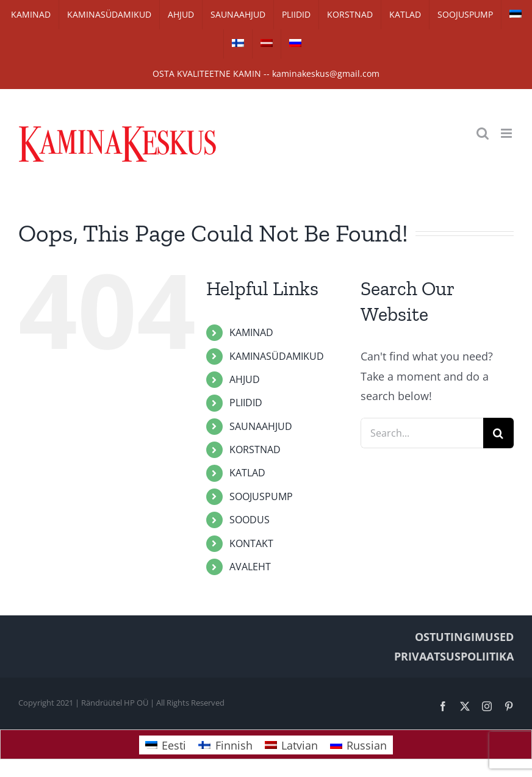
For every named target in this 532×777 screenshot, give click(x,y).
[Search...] (422, 433)
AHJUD (245, 379)
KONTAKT (251, 543)
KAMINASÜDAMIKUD (277, 356)
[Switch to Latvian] (267, 44)
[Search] (498, 433)
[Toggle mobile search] (483, 133)
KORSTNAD (255, 449)
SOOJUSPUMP (261, 496)
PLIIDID (246, 403)
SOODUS (250, 520)
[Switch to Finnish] (238, 44)
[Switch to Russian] (295, 44)
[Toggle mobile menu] (507, 133)
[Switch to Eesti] (166, 745)
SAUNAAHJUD (261, 426)
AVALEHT (250, 567)
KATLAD (247, 473)
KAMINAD (251, 332)
